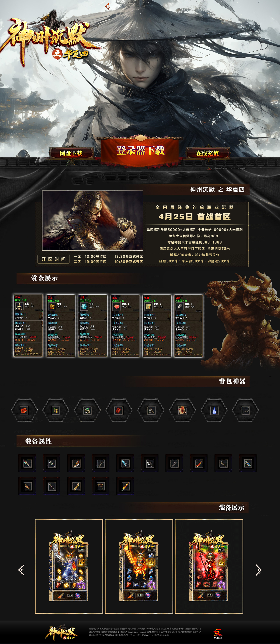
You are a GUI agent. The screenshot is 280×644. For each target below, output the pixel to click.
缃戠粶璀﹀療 (207, 632)
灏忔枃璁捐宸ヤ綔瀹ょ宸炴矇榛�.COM (134, 635)
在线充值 (208, 153)
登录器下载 (139, 151)
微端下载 (71, 153)
